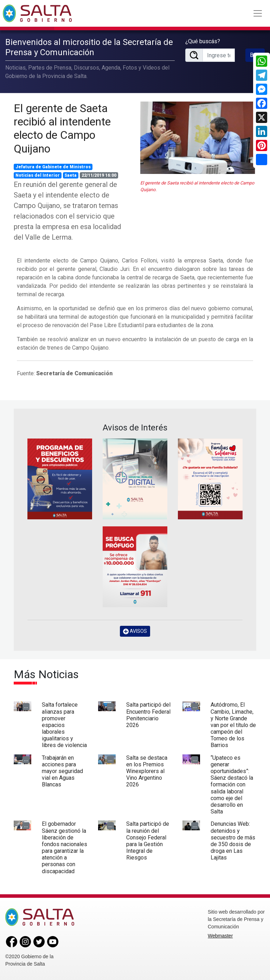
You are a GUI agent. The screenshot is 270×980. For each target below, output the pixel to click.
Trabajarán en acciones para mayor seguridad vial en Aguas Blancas (62, 771)
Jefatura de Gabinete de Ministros (53, 167)
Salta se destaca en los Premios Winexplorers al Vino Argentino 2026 (147, 771)
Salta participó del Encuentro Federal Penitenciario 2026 (148, 715)
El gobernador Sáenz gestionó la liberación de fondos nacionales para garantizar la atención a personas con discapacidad (65, 847)
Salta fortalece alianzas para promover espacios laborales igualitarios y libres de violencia (64, 725)
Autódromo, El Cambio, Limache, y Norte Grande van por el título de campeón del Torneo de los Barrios (233, 725)
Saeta (70, 175)
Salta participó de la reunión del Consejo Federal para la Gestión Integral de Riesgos (148, 841)
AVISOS (135, 631)
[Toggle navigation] (258, 13)
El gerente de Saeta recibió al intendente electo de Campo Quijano (62, 128)
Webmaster (220, 936)
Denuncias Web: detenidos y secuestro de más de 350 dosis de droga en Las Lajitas (233, 841)
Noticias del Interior (38, 175)
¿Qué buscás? (203, 41)
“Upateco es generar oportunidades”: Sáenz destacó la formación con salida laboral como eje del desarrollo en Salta (232, 785)
